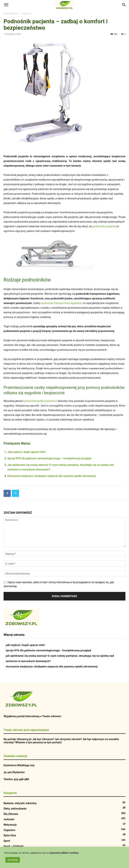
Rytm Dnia (10, 835)
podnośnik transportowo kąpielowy (62, 303)
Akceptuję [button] (13, 860)
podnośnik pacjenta (104, 226)
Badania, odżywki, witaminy (20, 803)
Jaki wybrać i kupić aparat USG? (27, 452)
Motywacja (10, 825)
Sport (7, 841)
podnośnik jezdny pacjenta (40, 401)
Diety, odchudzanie (15, 809)
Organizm (26, 13)
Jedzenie (9, 819)
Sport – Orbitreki (14, 846)
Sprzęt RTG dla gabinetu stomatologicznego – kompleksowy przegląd (49, 458)
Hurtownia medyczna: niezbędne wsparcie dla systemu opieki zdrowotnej (51, 476)
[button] (6, 5)
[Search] (124, 5)
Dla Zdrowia (11, 814)
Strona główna (11, 13)
